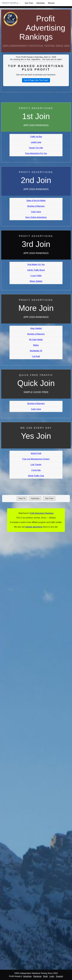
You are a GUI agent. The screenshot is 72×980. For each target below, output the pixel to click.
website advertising (34, 527)
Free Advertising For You (36, 153)
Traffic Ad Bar (36, 137)
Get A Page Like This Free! (36, 80)
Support (59, 976)
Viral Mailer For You (36, 264)
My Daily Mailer (36, 340)
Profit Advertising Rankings (42, 28)
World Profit (36, 453)
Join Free (29, 3)
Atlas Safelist (36, 328)
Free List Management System (36, 459)
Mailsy (36, 345)
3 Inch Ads (36, 470)
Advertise (41, 3)
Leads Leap (36, 142)
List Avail (36, 356)
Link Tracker (36, 465)
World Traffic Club (36, 476)
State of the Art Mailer (36, 201)
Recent (51, 3)
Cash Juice (36, 212)
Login (52, 976)
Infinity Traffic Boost (36, 270)
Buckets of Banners (36, 206)
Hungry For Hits (36, 148)
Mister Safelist (36, 281)
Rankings (37, 976)
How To (22, 498)
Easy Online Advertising (36, 217)
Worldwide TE (36, 351)
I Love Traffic (36, 276)
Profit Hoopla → (11, 3)
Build (45, 976)
